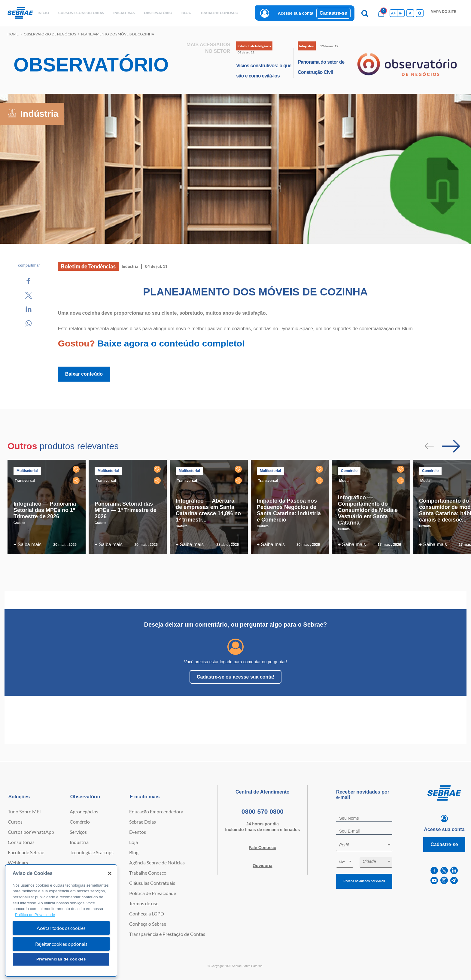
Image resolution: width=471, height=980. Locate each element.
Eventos (138, 832)
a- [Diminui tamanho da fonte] (401, 13)
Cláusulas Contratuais (152, 883)
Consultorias (21, 842)
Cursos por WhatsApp (31, 832)
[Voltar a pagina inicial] (20, 13)
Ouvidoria (262, 866)
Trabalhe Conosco (148, 873)
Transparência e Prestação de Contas (167, 934)
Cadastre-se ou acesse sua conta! (235, 677)
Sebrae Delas (143, 822)
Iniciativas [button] (124, 13)
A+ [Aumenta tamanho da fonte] (394, 13)
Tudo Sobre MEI (24, 811)
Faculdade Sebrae (26, 852)
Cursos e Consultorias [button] (81, 13)
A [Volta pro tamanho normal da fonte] (410, 13)
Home (13, 34)
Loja (134, 842)
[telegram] (454, 880)
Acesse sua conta (296, 13)
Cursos (15, 822)
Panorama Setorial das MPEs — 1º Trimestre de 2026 (126, 510)
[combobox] (364, 846)
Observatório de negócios (50, 34)
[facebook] (434, 871)
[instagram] (444, 880)
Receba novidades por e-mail (364, 881)
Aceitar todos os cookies (61, 928)
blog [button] (186, 13)
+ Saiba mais (27, 544)
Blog (134, 852)
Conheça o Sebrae (148, 924)
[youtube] (434, 880)
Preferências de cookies (61, 959)
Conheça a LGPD (147, 913)
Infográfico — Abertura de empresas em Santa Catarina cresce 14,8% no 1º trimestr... (208, 510)
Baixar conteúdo (84, 374)
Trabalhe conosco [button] (219, 13)
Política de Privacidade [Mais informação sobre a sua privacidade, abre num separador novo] (35, 915)
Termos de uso (144, 903)
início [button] (43, 13)
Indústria (79, 842)
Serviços (78, 832)
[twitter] (444, 871)
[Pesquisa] (365, 13)
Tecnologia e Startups (92, 852)
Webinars (18, 862)
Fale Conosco (263, 848)
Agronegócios (84, 811)
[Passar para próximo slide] (451, 446)
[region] (61, 921)
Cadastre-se (333, 13)
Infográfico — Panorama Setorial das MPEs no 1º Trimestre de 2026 (45, 510)
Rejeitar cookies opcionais (61, 944)
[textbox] (367, 845)
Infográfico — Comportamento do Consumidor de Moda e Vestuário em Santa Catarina (368, 510)
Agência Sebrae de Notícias (157, 862)
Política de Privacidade (153, 893)
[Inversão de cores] (420, 13)
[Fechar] (110, 873)
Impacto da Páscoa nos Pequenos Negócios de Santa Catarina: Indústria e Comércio (289, 510)
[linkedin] (454, 871)
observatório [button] (158, 13)
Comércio (80, 822)
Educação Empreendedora (156, 811)
